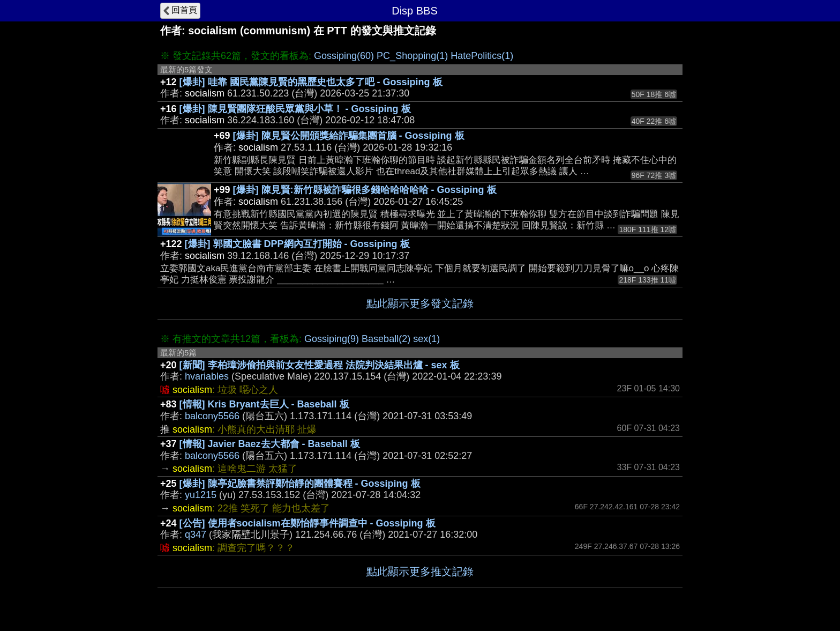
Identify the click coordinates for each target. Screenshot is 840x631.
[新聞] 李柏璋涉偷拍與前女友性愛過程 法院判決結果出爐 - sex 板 (320, 365)
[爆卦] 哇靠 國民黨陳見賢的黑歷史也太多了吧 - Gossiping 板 (311, 82)
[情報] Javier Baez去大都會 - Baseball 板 (270, 444)
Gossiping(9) (332, 339)
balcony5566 (212, 416)
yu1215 (201, 495)
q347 (196, 535)
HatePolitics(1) (482, 56)
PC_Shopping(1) (412, 56)
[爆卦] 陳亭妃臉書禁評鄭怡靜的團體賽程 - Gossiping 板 (300, 484)
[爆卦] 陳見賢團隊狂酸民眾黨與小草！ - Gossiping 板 (295, 109)
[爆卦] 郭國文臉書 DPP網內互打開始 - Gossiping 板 (297, 244)
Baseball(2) (386, 339)
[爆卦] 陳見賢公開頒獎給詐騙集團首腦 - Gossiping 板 (349, 136)
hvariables (207, 376)
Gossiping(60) (344, 56)
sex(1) (426, 339)
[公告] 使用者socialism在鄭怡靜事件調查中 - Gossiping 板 (307, 523)
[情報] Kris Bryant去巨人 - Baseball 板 (264, 404)
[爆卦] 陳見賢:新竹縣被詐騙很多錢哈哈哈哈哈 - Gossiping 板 (365, 190)
